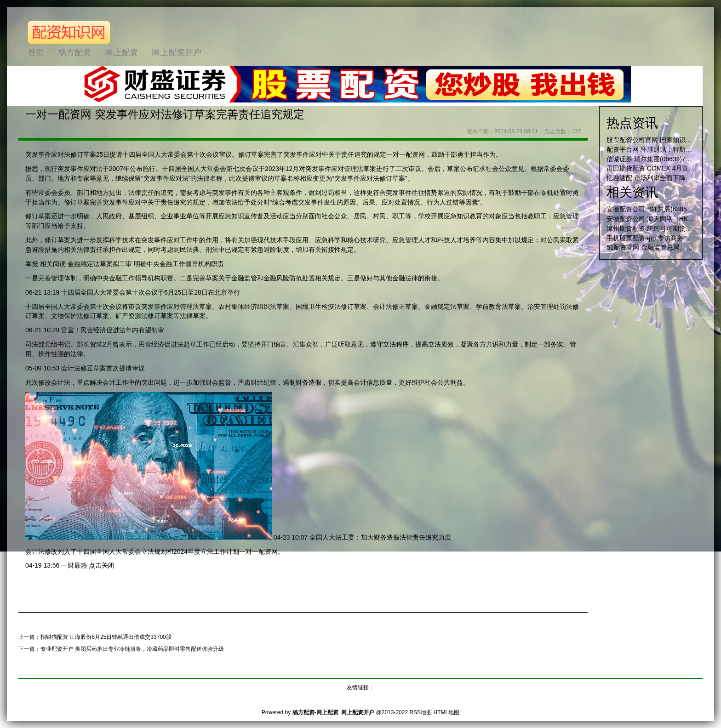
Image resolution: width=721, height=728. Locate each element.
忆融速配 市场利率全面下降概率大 (656, 178)
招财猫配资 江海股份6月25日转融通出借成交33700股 (106, 637)
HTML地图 (446, 712)
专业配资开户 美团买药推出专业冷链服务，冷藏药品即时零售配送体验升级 (132, 649)
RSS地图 (421, 712)
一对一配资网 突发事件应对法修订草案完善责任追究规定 (165, 114)
